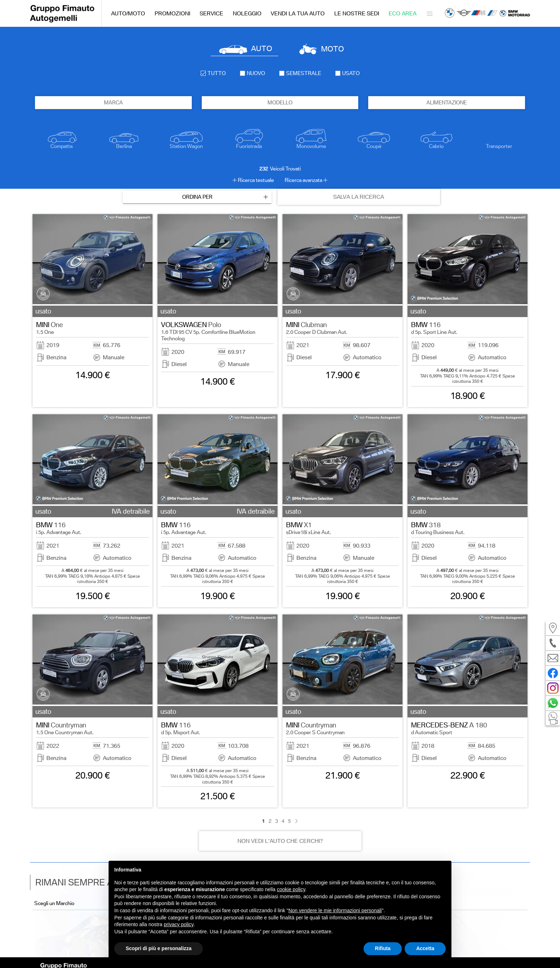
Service (211, 13)
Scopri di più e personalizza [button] (159, 948)
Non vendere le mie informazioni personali (335, 910)
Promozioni (172, 13)
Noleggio (247, 13)
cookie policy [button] (291, 889)
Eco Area (402, 13)
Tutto (213, 73)
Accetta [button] (425, 948)
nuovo (252, 73)
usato (347, 73)
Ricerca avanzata (303, 180)
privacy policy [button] (179, 924)
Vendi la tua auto (298, 13)
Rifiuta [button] (383, 948)
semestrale (300, 73)
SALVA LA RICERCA (359, 197)
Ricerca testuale (256, 180)
